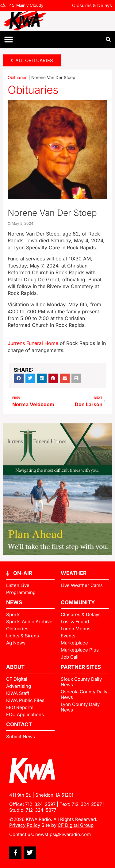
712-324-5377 (41, 810)
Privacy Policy (25, 825)
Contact (19, 724)
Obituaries (17, 77)
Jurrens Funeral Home (33, 343)
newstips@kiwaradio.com (63, 834)
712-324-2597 (40, 804)
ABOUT (15, 667)
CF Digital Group (76, 825)
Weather (74, 573)
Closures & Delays (92, 5)
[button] (8, 40)
